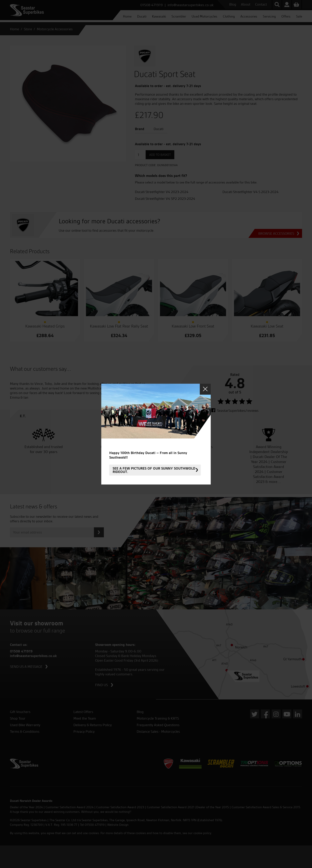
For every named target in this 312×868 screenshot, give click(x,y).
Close (205, 389)
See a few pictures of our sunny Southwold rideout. (154, 470)
